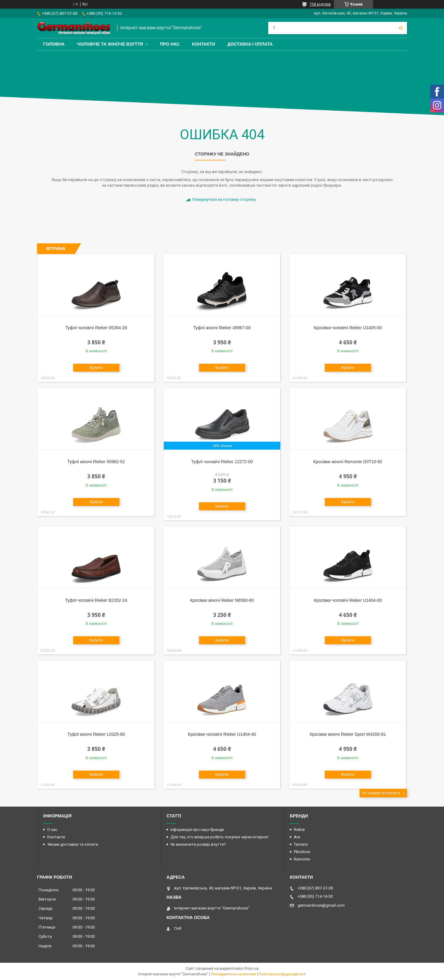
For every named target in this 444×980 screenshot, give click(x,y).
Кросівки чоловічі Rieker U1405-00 (348, 328)
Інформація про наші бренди (197, 830)
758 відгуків (320, 4)
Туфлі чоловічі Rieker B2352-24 (96, 600)
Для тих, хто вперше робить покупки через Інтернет (220, 837)
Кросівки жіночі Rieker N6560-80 (222, 600)
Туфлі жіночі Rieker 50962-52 (96, 462)
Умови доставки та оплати (73, 844)
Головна (54, 44)
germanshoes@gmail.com (321, 905)
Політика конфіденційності (283, 974)
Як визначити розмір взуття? (198, 844)
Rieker (299, 830)
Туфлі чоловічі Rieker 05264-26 (96, 328)
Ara (297, 837)
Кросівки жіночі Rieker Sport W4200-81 (348, 734)
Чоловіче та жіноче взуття (110, 44)
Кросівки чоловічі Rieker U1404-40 (222, 734)
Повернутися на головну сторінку (224, 199)
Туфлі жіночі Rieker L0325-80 (96, 734)
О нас (52, 830)
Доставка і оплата (250, 44)
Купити (96, 368)
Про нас (170, 44)
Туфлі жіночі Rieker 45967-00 (222, 328)
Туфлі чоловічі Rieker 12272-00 (222, 462)
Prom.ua (252, 969)
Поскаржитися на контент (234, 974)
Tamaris (301, 844)
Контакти (204, 44)
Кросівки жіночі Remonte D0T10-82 (348, 462)
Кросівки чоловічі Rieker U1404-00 (348, 600)
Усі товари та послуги (381, 793)
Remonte (302, 859)
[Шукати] (401, 28)
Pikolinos (302, 852)
